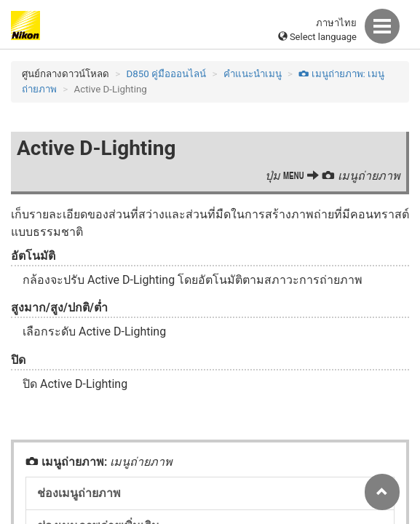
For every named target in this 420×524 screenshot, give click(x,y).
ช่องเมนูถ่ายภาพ (79, 493)
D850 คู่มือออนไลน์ (167, 74)
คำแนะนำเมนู (253, 74)
